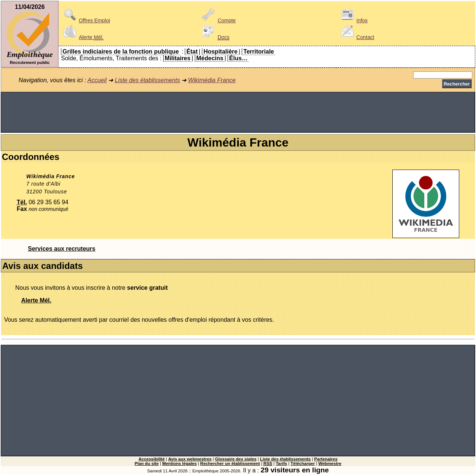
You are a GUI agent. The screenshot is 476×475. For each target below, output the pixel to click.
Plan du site (147, 463)
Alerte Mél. (36, 300)
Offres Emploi (86, 20)
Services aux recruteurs (62, 249)
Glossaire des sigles (236, 459)
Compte (218, 20)
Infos (353, 20)
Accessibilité (151, 459)
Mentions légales (179, 463)
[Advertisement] (238, 112)
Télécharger (303, 463)
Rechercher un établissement (230, 463)
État (192, 52)
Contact (356, 37)
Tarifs (281, 463)
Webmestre (330, 463)
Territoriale (258, 52)
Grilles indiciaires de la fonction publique (121, 52)
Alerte (82, 37)
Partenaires (326, 459)
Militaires (178, 58)
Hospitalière (221, 52)
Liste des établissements (147, 80)
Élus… (238, 58)
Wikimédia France (212, 80)
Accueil (97, 80)
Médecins (210, 58)
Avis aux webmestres (190, 459)
